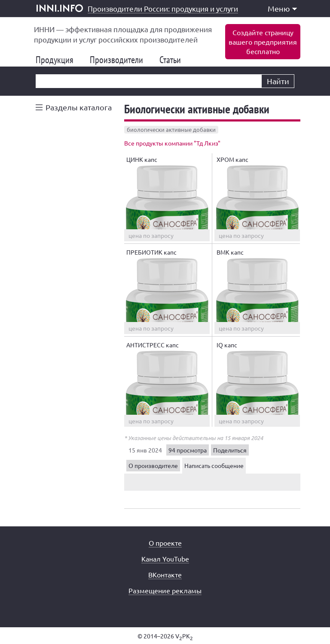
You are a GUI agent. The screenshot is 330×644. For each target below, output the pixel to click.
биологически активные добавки (171, 129)
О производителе (153, 465)
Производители (120, 60)
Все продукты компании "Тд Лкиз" (172, 143)
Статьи (174, 60)
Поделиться (230, 450)
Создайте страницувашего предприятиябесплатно (263, 42)
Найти (278, 81)
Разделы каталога (79, 107)
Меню (282, 8)
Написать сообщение (214, 465)
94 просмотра (188, 450)
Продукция (58, 60)
